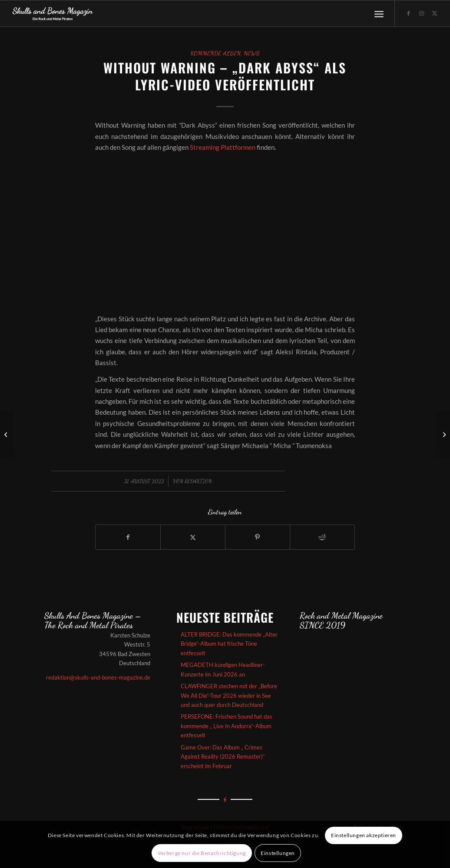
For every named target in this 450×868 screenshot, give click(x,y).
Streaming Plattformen (223, 147)
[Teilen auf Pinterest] (258, 537)
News (252, 53)
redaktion (198, 481)
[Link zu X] (434, 13)
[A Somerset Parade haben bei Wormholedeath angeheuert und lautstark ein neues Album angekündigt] (443, 434)
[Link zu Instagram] (421, 13)
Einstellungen (278, 853)
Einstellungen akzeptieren (364, 835)
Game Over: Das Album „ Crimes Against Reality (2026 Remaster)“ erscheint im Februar (223, 757)
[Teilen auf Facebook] (128, 537)
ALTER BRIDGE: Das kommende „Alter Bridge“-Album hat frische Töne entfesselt (229, 644)
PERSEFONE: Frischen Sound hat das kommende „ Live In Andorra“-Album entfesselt (227, 726)
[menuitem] (379, 13)
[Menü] (379, 13)
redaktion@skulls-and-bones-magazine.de (98, 677)
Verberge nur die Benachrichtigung (202, 853)
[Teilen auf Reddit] (322, 537)
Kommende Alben (215, 53)
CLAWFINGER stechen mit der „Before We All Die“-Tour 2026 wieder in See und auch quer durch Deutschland (229, 695)
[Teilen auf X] (193, 537)
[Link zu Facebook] (408, 13)
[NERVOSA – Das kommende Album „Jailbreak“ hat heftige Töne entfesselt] (7, 434)
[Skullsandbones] (53, 13)
